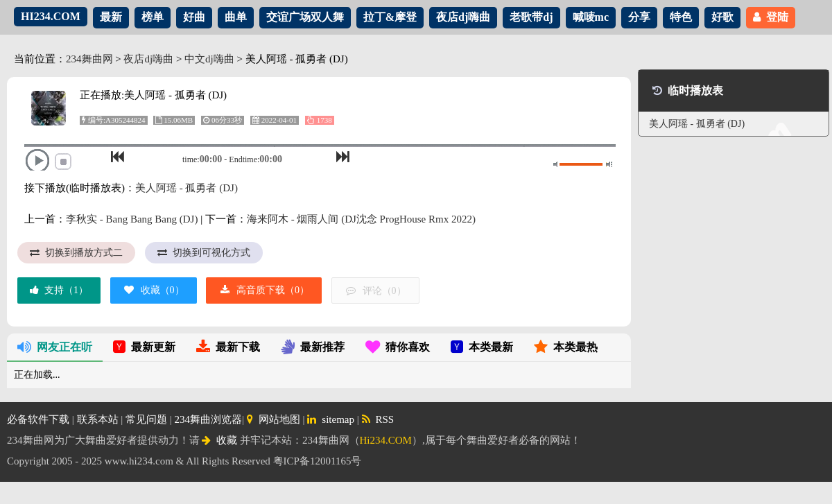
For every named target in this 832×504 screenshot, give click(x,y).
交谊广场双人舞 (305, 17)
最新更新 (144, 347)
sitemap (331, 419)
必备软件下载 (38, 419)
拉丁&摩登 (390, 17)
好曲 (194, 17)
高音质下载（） (264, 290)
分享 (639, 17)
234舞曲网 (89, 59)
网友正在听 (55, 347)
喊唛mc (591, 17)
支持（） (59, 290)
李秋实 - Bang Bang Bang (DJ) (132, 219)
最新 (111, 17)
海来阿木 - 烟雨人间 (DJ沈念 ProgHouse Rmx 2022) (361, 219)
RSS (378, 419)
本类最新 (482, 347)
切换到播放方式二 (76, 253)
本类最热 (566, 347)
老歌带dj (531, 17)
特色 (681, 17)
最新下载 (228, 347)
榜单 (153, 17)
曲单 (236, 17)
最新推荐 (313, 347)
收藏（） (154, 290)
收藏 (219, 440)
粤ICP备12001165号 (318, 461)
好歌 (722, 17)
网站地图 (274, 419)
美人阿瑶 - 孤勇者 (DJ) (187, 188)
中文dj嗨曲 (209, 59)
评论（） (375, 291)
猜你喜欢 (398, 347)
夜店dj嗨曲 (463, 17)
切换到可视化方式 (204, 253)
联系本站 (98, 419)
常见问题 (146, 419)
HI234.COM (51, 16)
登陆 (771, 17)
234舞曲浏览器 (209, 419)
